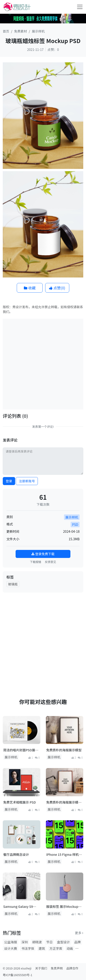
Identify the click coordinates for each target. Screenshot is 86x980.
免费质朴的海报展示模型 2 (64, 802)
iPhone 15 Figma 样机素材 (64, 855)
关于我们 (41, 968)
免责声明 (57, 968)
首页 (6, 31)
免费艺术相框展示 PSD (19, 802)
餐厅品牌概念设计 (16, 854)
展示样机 (38, 31)
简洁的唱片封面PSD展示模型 (21, 750)
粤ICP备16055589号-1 (18, 975)
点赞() (57, 288)
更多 (79, 933)
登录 (9, 481)
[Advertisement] (43, 364)
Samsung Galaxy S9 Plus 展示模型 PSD (18, 907)
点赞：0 (53, 49)
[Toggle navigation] (80, 7)
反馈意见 (51, 562)
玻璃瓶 (13, 584)
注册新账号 (27, 481)
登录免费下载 (43, 554)
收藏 (30, 288)
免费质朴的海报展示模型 (64, 750)
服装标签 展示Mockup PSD (62, 907)
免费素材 (21, 31)
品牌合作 (72, 968)
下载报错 (36, 562)
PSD (75, 524)
